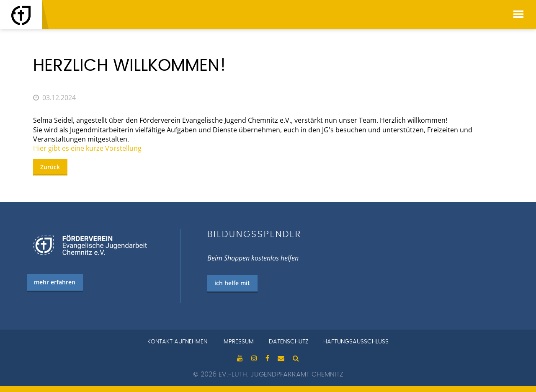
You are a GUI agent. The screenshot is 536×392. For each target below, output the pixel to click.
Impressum (238, 342)
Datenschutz (289, 342)
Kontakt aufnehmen (177, 342)
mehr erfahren (55, 282)
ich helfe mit (232, 283)
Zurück (50, 167)
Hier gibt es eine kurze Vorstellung (87, 148)
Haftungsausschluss (356, 342)
